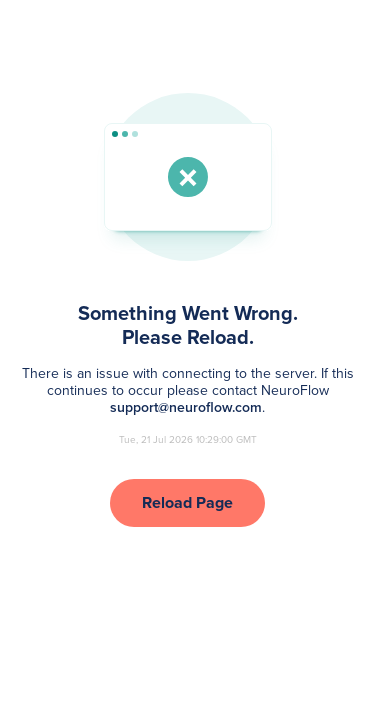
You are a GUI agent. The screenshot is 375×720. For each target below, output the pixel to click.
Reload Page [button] (187, 502)
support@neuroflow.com (186, 407)
